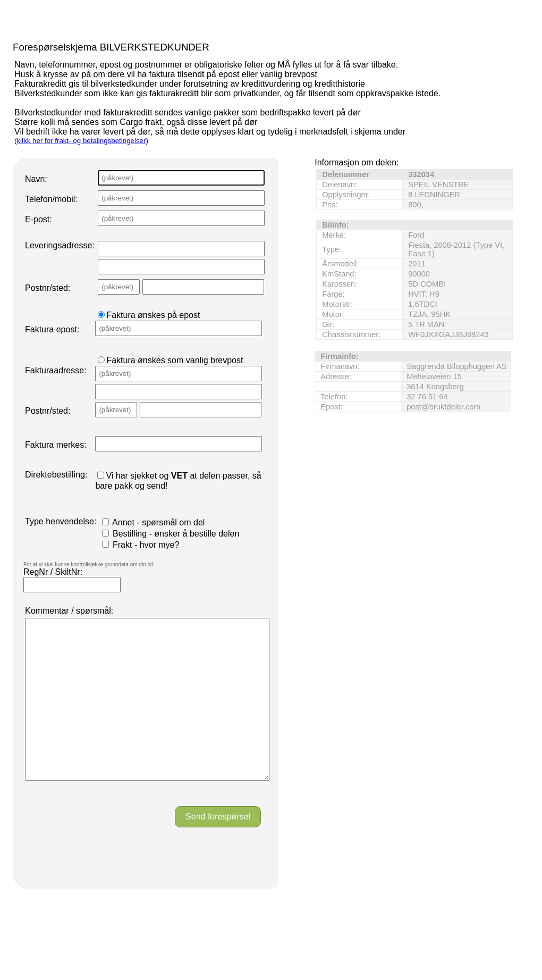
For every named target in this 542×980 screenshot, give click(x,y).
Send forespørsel (218, 848)
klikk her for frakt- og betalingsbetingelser (81, 141)
